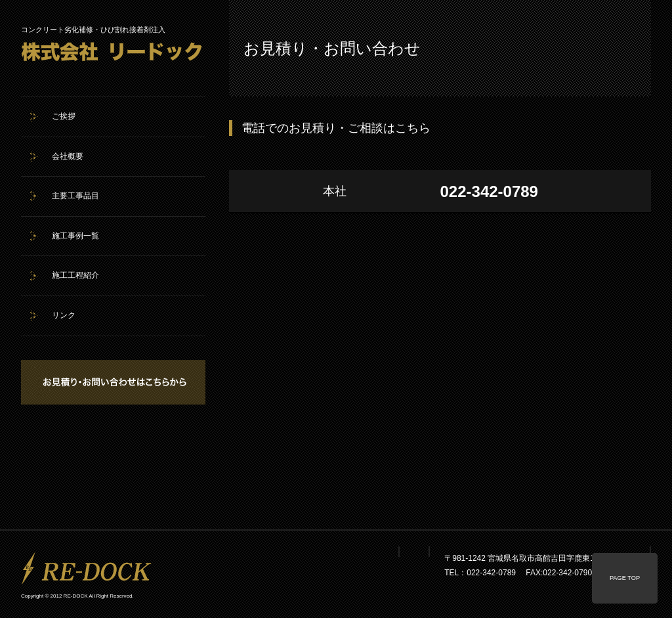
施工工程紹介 (75, 275)
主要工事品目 (75, 196)
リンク (64, 315)
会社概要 (68, 156)
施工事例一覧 (75, 236)
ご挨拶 (64, 116)
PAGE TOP (625, 578)
